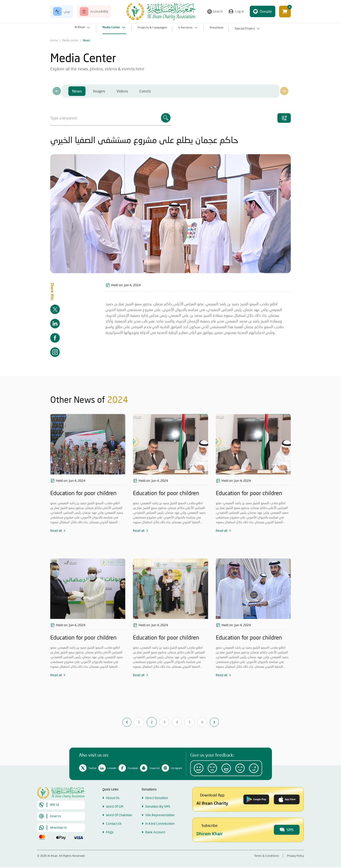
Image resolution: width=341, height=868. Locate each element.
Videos (122, 91)
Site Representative (160, 830)
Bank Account (155, 847)
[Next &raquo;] (214, 722)
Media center (70, 40)
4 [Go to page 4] (177, 722)
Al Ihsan (83, 28)
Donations (217, 27)
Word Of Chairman (119, 830)
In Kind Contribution (160, 839)
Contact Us (114, 839)
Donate (263, 11)
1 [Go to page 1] (139, 722)
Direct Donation (157, 813)
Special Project (248, 29)
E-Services (188, 28)
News (86, 40)
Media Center (114, 27)
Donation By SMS (158, 821)
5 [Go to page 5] (190, 722)
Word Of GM (115, 821)
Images (99, 91)
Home (54, 40)
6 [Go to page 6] (202, 722)
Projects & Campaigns (152, 27)
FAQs (110, 847)
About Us (113, 813)
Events (145, 91)
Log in (236, 12)
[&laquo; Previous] (127, 722)
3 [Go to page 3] (164, 722)
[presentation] (57, 91)
